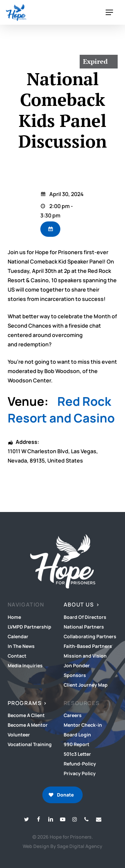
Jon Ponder (77, 665)
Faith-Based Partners (88, 646)
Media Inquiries (25, 665)
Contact (17, 656)
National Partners (84, 627)
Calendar (18, 636)
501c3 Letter (77, 754)
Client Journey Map (86, 685)
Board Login (77, 735)
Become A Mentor (28, 725)
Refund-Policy (80, 764)
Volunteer (19, 735)
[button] (109, 13)
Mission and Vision (85, 656)
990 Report (76, 744)
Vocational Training (30, 744)
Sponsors (75, 675)
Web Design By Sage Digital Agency (62, 846)
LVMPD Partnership (29, 627)
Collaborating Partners (90, 636)
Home (14, 617)
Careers (73, 715)
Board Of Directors (85, 617)
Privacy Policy (80, 773)
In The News (21, 646)
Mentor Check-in (83, 725)
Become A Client (26, 715)
